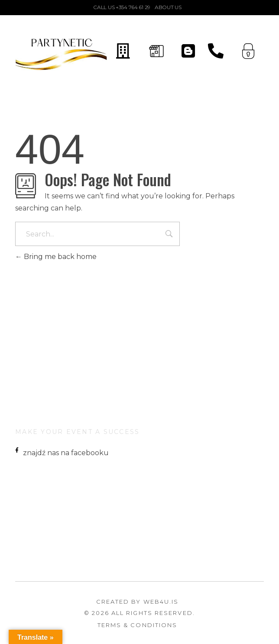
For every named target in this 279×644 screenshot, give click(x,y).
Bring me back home (56, 257)
